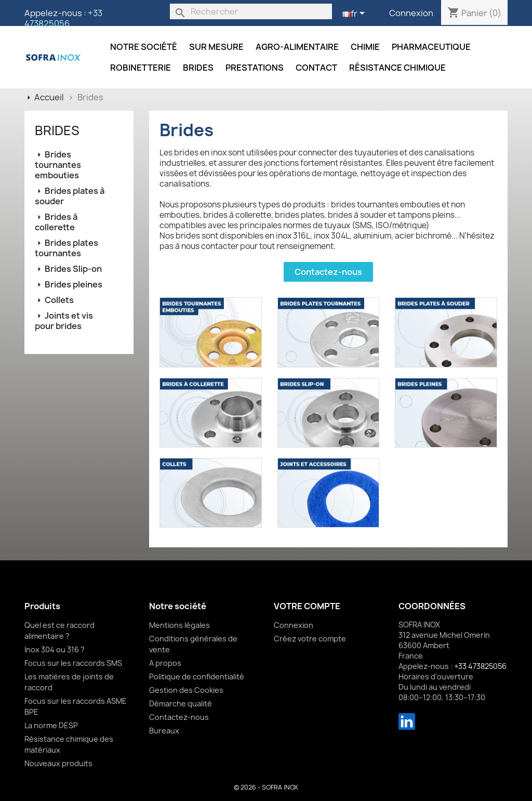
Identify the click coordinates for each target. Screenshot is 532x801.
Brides (198, 68)
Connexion (411, 13)
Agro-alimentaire (297, 47)
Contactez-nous (328, 272)
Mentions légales (179, 625)
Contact (316, 68)
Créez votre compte (310, 639)
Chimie (365, 47)
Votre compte (307, 606)
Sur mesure (216, 47)
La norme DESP (51, 725)
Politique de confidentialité (197, 677)
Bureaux (164, 731)
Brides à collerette (56, 222)
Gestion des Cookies (186, 690)
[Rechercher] (251, 11)
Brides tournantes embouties (58, 165)
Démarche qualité (181, 704)
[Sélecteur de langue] (355, 14)
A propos (165, 663)
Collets (59, 300)
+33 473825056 (63, 18)
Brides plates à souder (70, 196)
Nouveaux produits (58, 763)
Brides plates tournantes (66, 248)
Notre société (144, 47)
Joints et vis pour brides (64, 321)
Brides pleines (74, 284)
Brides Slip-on (73, 269)
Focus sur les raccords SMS (73, 663)
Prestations (255, 68)
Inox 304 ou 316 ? (55, 649)
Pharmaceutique (431, 47)
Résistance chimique (397, 68)
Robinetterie (141, 68)
